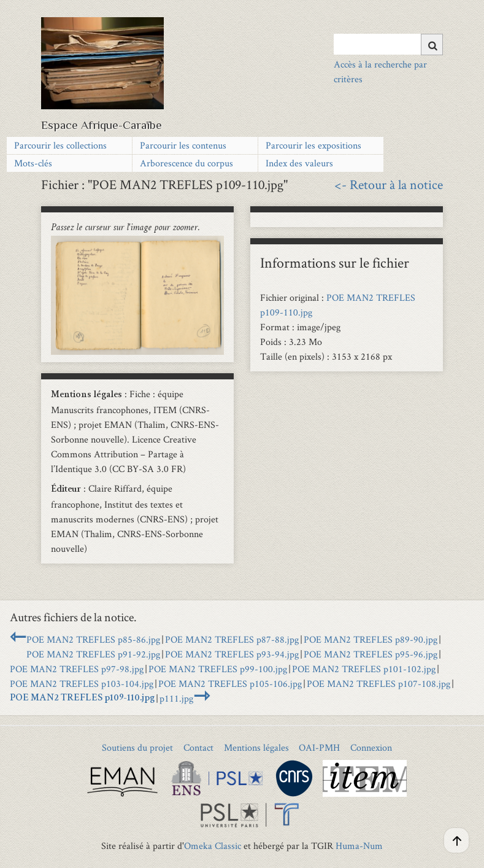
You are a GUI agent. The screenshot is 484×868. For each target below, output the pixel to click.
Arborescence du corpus (186, 163)
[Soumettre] (432, 45)
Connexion (371, 747)
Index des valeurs (299, 163)
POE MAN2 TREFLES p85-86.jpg (93, 639)
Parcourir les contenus (183, 145)
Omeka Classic (213, 846)
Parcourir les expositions (313, 145)
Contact (198, 747)
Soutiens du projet (137, 747)
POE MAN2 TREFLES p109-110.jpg (82, 699)
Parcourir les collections (60, 145)
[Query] (388, 44)
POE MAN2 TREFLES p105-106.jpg (230, 684)
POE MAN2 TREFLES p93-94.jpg (232, 654)
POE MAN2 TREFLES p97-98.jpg (77, 669)
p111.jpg (176, 698)
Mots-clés (33, 163)
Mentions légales (256, 747)
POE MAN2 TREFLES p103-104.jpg (82, 684)
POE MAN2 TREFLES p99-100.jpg (218, 669)
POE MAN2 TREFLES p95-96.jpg (371, 654)
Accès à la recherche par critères (380, 72)
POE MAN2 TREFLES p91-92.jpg (93, 654)
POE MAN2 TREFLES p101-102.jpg (364, 669)
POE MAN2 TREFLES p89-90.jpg (371, 639)
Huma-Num (359, 846)
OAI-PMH (319, 747)
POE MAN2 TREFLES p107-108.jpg (378, 684)
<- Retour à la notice (389, 184)
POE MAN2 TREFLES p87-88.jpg (232, 639)
